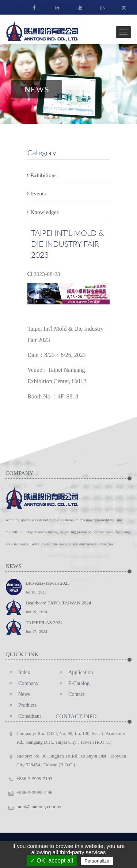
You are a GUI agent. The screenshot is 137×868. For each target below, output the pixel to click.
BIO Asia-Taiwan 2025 (47, 588)
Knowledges (45, 210)
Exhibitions (44, 174)
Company (22, 683)
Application (74, 672)
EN (103, 8)
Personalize (97, 861)
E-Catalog (73, 683)
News (18, 694)
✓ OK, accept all (52, 861)
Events (38, 192)
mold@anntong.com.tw (39, 807)
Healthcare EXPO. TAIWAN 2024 (58, 608)
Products (21, 705)
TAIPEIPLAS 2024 (44, 628)
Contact (70, 694)
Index (18, 672)
